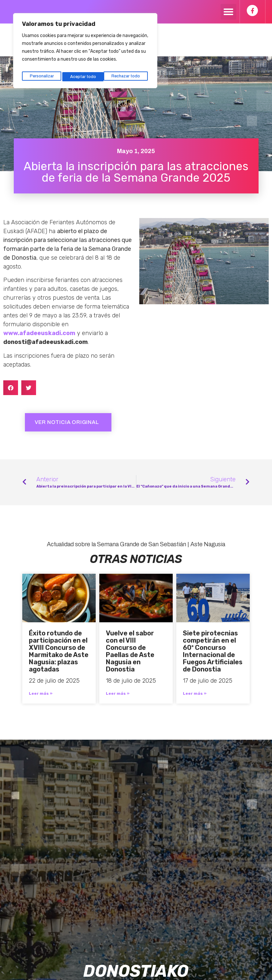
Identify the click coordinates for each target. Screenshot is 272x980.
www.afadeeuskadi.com (39, 333)
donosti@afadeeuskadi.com (46, 342)
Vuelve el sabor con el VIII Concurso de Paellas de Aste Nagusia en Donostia (130, 651)
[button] (228, 12)
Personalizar (41, 73)
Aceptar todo (129, 73)
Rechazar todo (85, 73)
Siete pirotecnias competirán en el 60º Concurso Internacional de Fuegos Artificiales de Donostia (213, 651)
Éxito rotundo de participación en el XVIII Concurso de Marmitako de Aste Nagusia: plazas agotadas (59, 651)
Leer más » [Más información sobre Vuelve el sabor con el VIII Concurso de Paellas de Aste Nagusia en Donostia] (118, 693)
